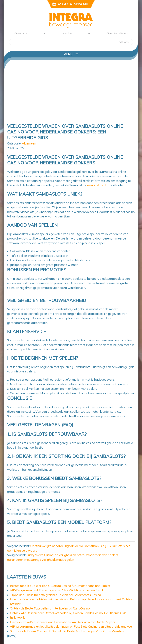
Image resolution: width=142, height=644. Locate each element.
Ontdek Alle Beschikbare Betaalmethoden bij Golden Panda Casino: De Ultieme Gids (68, 613)
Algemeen (29, 143)
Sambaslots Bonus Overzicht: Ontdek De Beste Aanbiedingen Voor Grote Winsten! (67, 631)
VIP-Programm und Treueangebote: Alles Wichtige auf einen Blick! (56, 590)
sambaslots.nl (96, 185)
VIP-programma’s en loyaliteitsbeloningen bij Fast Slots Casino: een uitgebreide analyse (71, 626)
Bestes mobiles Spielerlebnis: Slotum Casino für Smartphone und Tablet (60, 586)
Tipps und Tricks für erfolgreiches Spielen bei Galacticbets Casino (55, 595)
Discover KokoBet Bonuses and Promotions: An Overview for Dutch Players (63, 622)
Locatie (67, 33)
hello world (18, 617)
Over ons (21, 33)
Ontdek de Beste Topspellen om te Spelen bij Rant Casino (50, 608)
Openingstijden (117, 33)
